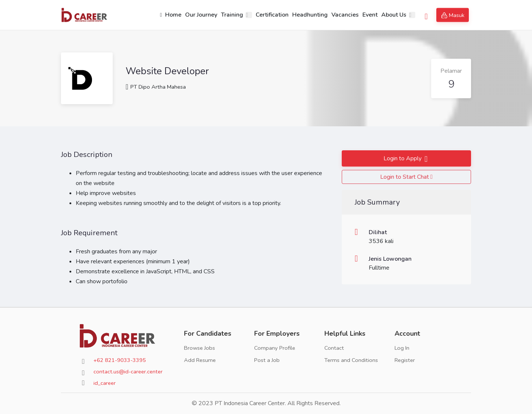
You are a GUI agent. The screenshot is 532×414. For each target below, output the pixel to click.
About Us (392, 15)
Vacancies (343, 15)
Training (230, 15)
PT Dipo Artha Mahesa (157, 87)
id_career (105, 383)
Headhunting (308, 15)
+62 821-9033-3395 (123, 360)
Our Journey (199, 15)
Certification (270, 15)
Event (368, 15)
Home (168, 15)
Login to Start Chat (406, 177)
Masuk (454, 15)
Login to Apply (403, 158)
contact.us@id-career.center (129, 372)
